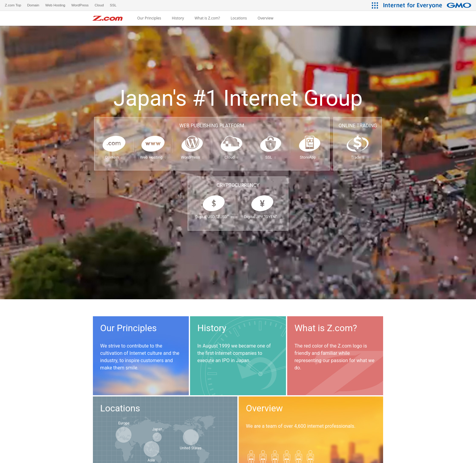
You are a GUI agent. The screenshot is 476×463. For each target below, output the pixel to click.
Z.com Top (13, 5)
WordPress (192, 157)
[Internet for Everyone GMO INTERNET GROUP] (428, 5)
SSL (270, 157)
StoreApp (309, 157)
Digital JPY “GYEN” (262, 217)
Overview (265, 18)
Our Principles (149, 18)
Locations (239, 18)
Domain (114, 157)
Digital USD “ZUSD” (214, 217)
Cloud (231, 157)
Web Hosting (153, 157)
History (178, 18)
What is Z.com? (207, 18)
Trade (358, 157)
